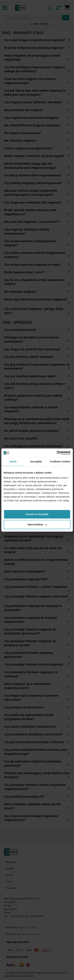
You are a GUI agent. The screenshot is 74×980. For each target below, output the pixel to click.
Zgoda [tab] (13, 461)
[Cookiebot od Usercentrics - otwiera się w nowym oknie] (57, 453)
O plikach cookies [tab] (60, 461)
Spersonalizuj (37, 524)
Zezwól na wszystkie (37, 514)
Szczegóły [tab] (36, 461)
